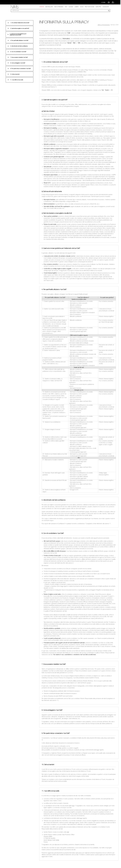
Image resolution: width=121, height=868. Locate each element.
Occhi (82, 7)
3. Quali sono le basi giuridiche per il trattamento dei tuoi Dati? (18, 34)
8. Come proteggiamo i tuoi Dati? (18, 63)
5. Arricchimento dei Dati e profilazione (19, 46)
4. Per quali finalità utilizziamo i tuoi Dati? (19, 40)
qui (68, 832)
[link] (15, 7)
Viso (66, 7)
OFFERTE (42, 7)
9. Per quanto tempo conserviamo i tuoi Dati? (20, 69)
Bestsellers (49, 7)
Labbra (77, 7)
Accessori (106, 7)
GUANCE (71, 7)
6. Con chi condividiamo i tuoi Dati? (18, 52)
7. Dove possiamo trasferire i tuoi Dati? (19, 57)
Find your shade (90, 7)
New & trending (59, 7)
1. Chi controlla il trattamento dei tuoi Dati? (20, 23)
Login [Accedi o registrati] (103, 2)
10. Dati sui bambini (15, 74)
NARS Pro (98, 7)
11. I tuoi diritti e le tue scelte (16, 80)
